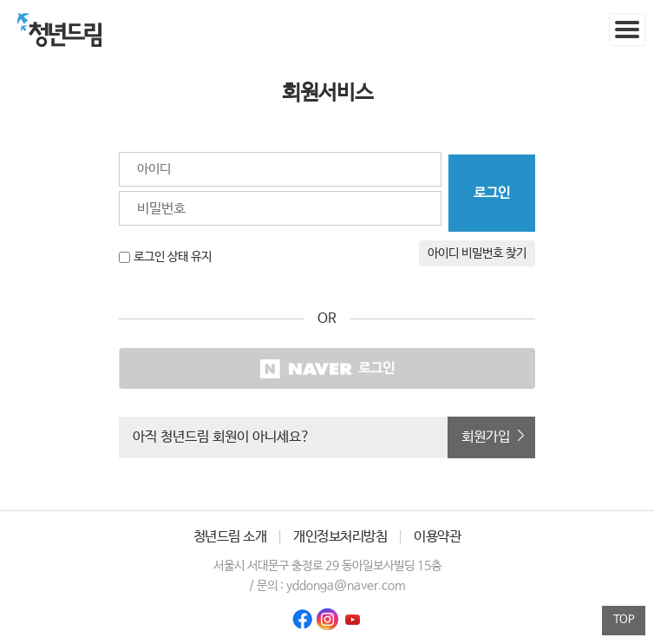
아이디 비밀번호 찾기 (477, 253)
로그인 (328, 369)
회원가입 (486, 437)
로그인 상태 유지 (173, 257)
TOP (624, 620)
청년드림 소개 (230, 537)
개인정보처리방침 (340, 537)
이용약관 (437, 537)
